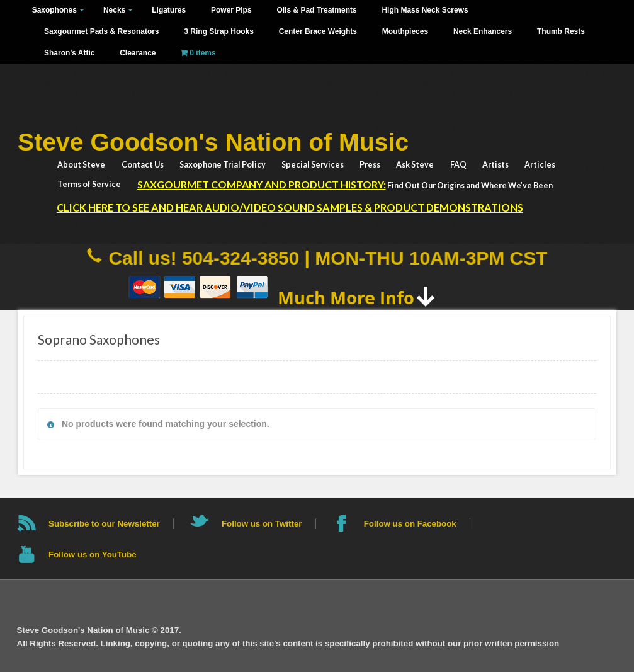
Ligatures (169, 10)
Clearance (138, 53)
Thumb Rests (561, 31)
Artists (495, 165)
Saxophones (54, 10)
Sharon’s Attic (69, 53)
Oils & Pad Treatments (316, 10)
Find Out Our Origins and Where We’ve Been (345, 184)
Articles (540, 165)
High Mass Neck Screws (425, 10)
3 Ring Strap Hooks (219, 31)
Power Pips (231, 10)
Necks (114, 10)
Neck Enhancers (483, 31)
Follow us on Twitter (262, 524)
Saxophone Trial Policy (223, 165)
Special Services (313, 165)
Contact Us (143, 165)
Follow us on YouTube (93, 555)
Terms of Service (89, 184)
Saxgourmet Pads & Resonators (101, 31)
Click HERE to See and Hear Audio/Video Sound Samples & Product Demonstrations (290, 208)
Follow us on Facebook (410, 524)
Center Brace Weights (318, 31)
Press (370, 165)
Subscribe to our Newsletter (104, 524)
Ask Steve (415, 165)
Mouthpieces (405, 31)
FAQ (458, 165)
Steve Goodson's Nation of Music (213, 142)
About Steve (81, 165)
